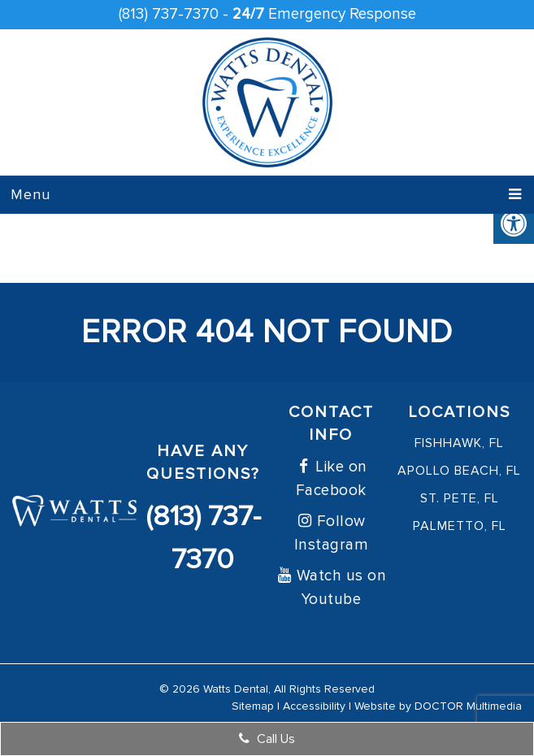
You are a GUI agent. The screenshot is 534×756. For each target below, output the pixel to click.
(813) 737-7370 (169, 14)
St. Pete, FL (460, 498)
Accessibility (314, 706)
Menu (30, 194)
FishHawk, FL (459, 443)
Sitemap (253, 706)
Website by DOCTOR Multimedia (438, 706)
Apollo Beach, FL (459, 471)
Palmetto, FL (460, 526)
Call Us (267, 739)
